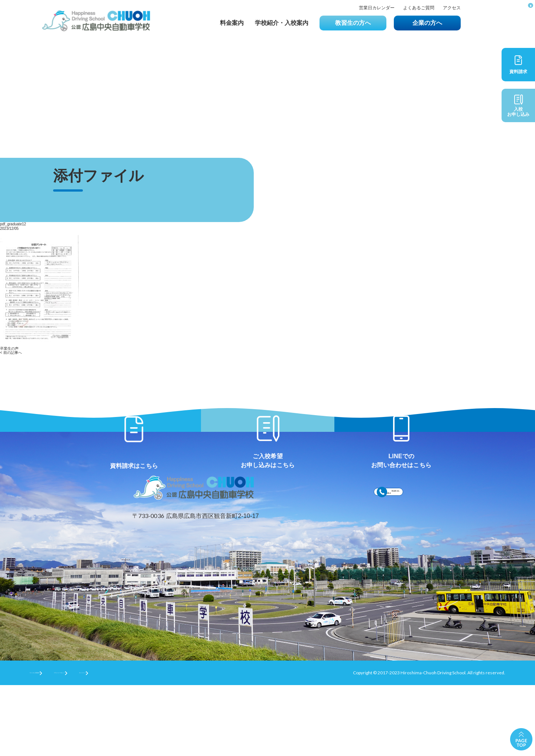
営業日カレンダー (377, 8)
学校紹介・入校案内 (282, 23)
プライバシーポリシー (112, 743)
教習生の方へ (353, 23)
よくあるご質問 (419, 8)
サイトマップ (167, 743)
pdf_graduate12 (13, 224)
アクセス (452, 8)
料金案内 (232, 23)
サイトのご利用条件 (50, 743)
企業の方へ (427, 23)
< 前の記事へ (11, 353)
